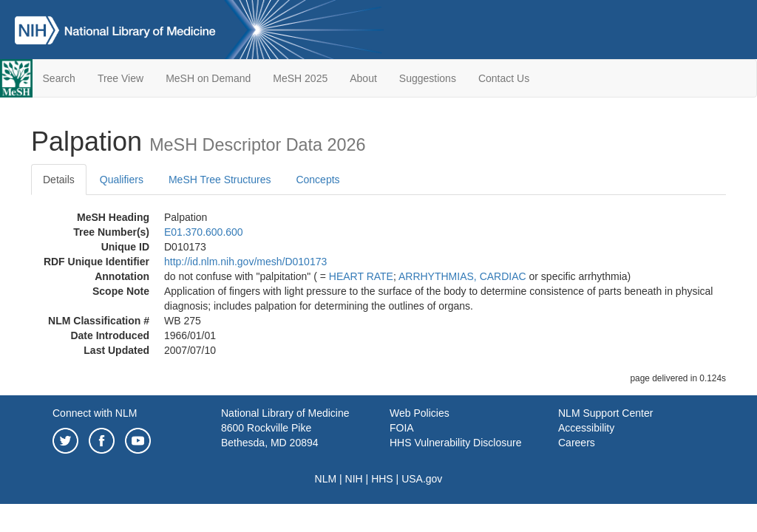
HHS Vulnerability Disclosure (455, 443)
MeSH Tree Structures (220, 180)
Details (59, 180)
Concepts (318, 180)
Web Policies (420, 413)
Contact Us (504, 78)
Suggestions (428, 78)
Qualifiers (122, 180)
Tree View (120, 78)
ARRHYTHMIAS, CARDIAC (462, 276)
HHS (382, 479)
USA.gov (422, 479)
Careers (577, 443)
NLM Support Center (605, 413)
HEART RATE (361, 276)
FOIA (402, 428)
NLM (326, 479)
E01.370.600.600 (204, 232)
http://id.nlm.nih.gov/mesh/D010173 (245, 262)
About (363, 78)
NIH (354, 479)
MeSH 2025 (300, 78)
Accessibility (586, 428)
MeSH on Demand (208, 78)
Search (59, 78)
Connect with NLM (95, 413)
